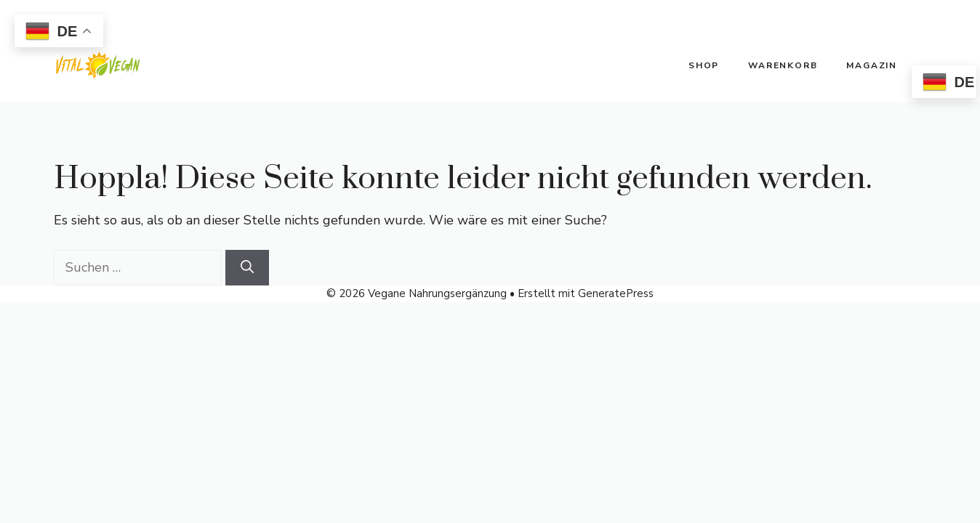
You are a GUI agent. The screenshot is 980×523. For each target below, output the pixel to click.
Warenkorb (783, 65)
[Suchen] (247, 268)
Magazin (872, 65)
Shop (704, 65)
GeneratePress (616, 293)
